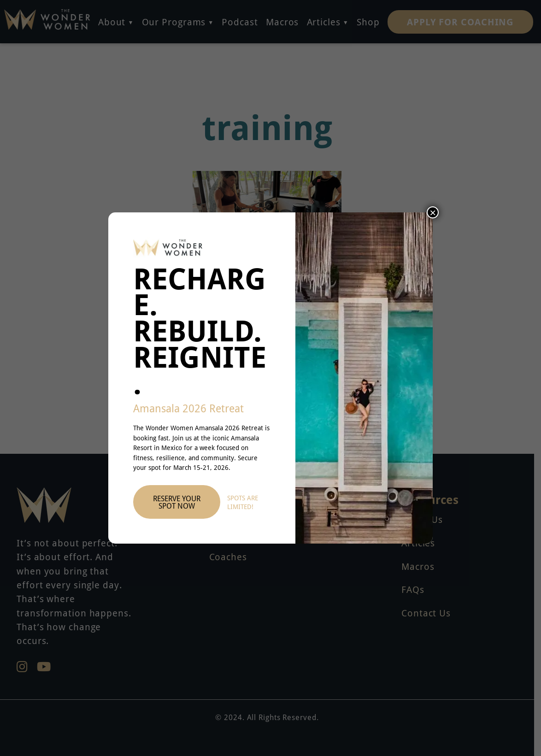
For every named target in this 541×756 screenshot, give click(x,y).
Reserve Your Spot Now (177, 502)
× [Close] (433, 212)
